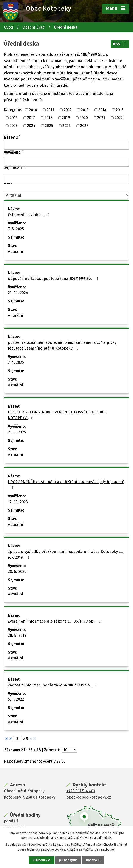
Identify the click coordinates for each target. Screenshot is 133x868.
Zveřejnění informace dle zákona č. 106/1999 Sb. (55, 621)
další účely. (104, 838)
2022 (119, 118)
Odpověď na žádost (29, 215)
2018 (49, 118)
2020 (84, 118)
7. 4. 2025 (16, 362)
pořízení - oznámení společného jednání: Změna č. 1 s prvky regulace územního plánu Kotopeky (62, 345)
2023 (14, 126)
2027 (84, 126)
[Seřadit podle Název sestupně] (20, 137)
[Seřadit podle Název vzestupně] (20, 135)
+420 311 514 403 (81, 791)
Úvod (9, 27)
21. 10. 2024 (18, 293)
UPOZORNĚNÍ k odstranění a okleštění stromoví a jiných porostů (66, 485)
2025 (49, 126)
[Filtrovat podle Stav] (66, 195)
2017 (31, 118)
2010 (33, 110)
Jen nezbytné (68, 860)
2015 (120, 110)
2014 (102, 110)
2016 (14, 118)
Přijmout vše (42, 860)
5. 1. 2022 (16, 699)
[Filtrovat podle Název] (66, 145)
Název (11, 137)
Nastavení (93, 860)
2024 (31, 126)
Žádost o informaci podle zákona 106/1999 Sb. (53, 685)
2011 (50, 110)
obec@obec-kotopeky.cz (89, 797)
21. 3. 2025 (17, 432)
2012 (68, 110)
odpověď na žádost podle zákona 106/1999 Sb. (54, 279)
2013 (85, 110)
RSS (120, 44)
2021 (101, 118)
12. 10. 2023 (18, 502)
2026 (66, 126)
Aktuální (16, 251)
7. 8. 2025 (16, 229)
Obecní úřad (34, 27)
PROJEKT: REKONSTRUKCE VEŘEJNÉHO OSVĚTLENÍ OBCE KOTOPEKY (57, 415)
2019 (66, 118)
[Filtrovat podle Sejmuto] (66, 179)
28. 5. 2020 (17, 572)
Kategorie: (13, 110)
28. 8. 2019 (17, 635)
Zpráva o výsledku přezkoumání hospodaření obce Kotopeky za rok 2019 (65, 554)
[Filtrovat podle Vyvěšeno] (66, 162)
